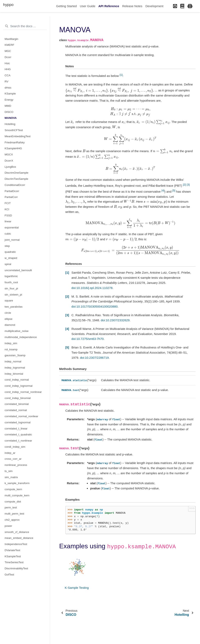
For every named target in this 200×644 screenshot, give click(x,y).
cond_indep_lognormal (19, 386)
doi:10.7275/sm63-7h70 (88, 340)
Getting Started (66, 6)
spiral (8, 264)
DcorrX (9, 161)
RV (7, 81)
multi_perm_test (15, 514)
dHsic (8, 88)
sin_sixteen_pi (13, 295)
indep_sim (11, 343)
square (9, 301)
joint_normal (12, 240)
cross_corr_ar (13, 459)
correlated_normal (16, 410)
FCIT (8, 203)
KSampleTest (13, 556)
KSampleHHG (13, 148)
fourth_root (11, 282)
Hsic (7, 63)
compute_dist (13, 502)
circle (8, 313)
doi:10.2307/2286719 (94, 359)
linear (8, 221)
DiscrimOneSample (17, 173)
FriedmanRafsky (15, 142)
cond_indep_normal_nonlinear (23, 392)
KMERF (9, 45)
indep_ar (10, 453)
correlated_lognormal (18, 422)
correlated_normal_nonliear (21, 416)
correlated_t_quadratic (18, 434)
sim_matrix (11, 477)
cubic (8, 234)
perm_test (11, 507)
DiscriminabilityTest (16, 568)
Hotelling (10, 124)
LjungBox (10, 167)
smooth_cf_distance (17, 532)
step (7, 246)
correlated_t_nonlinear (18, 441)
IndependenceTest (16, 544)
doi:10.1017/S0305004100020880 (95, 308)
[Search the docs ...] (25, 26)
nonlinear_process (16, 465)
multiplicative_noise (17, 331)
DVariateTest (12, 550)
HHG (8, 69)
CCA (8, 75)
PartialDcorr (12, 191)
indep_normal (13, 361)
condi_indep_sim (15, 447)
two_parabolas (14, 307)
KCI (7, 209)
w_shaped (11, 258)
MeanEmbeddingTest (18, 136)
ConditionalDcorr (15, 185)
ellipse (9, 319)
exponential (12, 228)
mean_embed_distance (19, 538)
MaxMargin (12, 39)
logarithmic (11, 276)
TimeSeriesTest (14, 562)
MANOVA (11, 118)
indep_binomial (14, 374)
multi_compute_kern (17, 495)
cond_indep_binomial (18, 398)
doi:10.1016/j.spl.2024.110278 (92, 289)
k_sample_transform (17, 483)
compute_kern (13, 489)
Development (154, 6)
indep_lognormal (15, 368)
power (8, 526)
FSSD (8, 215)
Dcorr (8, 57)
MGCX (9, 155)
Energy (9, 100)
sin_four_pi (11, 288)
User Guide (88, 6)
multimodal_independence (21, 337)
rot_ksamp (11, 349)
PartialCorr (11, 197)
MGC (8, 51)
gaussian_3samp (15, 355)
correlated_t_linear (16, 429)
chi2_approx (12, 520)
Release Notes (132, 6)
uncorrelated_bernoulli (18, 270)
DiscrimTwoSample (17, 179)
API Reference (109, 6)
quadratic (10, 252)
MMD (8, 106)
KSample (10, 94)
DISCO (9, 112)
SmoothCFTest (14, 130)
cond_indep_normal (17, 380)
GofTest (9, 575)
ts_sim (9, 471)
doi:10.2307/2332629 (115, 322)
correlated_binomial (17, 404)
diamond (10, 325)
